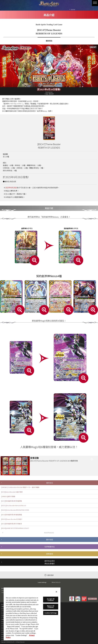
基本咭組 (50, 539)
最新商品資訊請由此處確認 (50, 562)
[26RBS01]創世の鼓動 (8, 496)
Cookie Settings (42, 582)
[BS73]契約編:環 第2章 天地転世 (12, 524)
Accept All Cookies (51, 600)
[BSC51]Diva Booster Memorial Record (14, 505)
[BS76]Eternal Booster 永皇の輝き (12, 492)
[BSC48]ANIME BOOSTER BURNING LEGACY (15, 528)
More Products (49, 533)
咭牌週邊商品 (50, 547)
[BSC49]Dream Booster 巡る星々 (12, 519)
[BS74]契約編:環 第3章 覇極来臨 (12, 515)
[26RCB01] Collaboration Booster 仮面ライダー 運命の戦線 (20, 487)
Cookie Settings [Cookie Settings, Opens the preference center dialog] (51, 613)
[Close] (56, 592)
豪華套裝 (50, 554)
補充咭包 (50, 483)
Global (73, 9)
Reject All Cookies (51, 607)
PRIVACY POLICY (56, 582)
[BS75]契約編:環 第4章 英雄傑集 (12, 501)
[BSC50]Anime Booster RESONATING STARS (15, 510)
